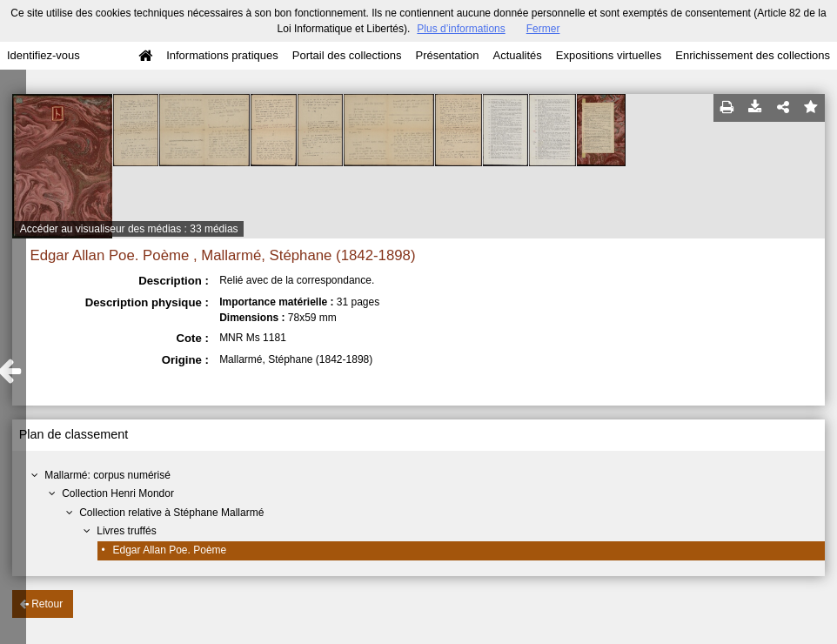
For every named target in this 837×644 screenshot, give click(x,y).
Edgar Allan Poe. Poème (169, 550)
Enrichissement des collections (753, 55)
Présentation (447, 55)
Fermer (543, 29)
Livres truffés (126, 531)
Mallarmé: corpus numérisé (107, 475)
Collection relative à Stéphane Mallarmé (171, 513)
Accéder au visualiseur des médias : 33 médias (129, 229)
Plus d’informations (461, 29)
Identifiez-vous (44, 55)
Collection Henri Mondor (118, 493)
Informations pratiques (222, 55)
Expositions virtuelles (609, 55)
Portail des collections (347, 55)
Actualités (517, 55)
